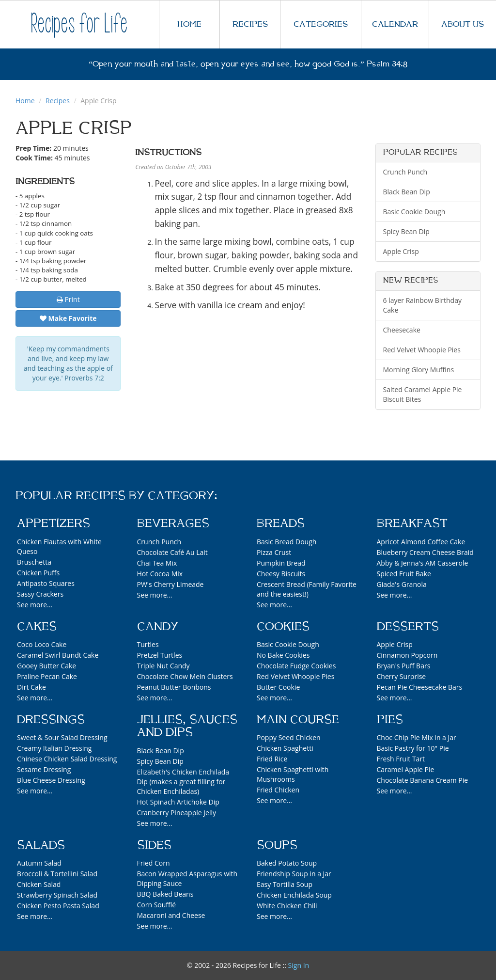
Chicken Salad (39, 884)
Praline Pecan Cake (47, 676)
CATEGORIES (321, 24)
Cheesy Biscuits (281, 574)
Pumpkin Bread (281, 563)
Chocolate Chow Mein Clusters (185, 676)
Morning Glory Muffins (419, 370)
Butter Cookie (278, 687)
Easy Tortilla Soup (285, 884)
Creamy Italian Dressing (54, 748)
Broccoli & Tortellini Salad (57, 874)
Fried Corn (154, 863)
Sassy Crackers (40, 594)
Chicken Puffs (38, 573)
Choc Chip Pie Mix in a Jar (417, 737)
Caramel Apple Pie (406, 769)
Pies (390, 720)
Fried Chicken (278, 790)
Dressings (51, 720)
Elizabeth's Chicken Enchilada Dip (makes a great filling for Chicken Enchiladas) (183, 782)
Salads (41, 845)
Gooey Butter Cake (46, 666)
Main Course (298, 720)
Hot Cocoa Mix (160, 574)
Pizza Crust (274, 552)
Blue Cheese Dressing (51, 780)
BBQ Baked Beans (165, 894)
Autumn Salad (39, 863)
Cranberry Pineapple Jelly (177, 813)
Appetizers (54, 523)
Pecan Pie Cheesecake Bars (420, 687)
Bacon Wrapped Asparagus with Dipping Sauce (187, 878)
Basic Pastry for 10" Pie (413, 748)
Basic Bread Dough (287, 542)
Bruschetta (34, 562)
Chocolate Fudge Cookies (296, 666)
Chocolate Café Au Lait (172, 552)
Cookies (283, 627)
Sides (154, 845)
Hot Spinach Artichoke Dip (178, 802)
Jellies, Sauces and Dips (187, 726)
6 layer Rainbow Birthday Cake (422, 305)
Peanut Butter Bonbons (174, 687)
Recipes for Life (79, 24)
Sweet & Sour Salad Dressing (62, 737)
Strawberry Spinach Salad (57, 895)
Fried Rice (272, 759)
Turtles (148, 644)
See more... (35, 605)
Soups (277, 845)
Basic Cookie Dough (414, 212)
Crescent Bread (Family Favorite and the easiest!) (307, 589)
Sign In (299, 965)
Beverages (173, 523)
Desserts (408, 627)
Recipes (58, 101)
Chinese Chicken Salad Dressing (67, 759)
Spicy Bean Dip (406, 231)
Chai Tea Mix (157, 563)
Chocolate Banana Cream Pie (423, 780)
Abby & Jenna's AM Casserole (423, 563)
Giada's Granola (402, 584)
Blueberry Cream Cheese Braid (425, 552)
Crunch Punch (405, 172)
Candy (158, 627)
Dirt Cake (31, 687)
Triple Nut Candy (163, 666)
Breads (281, 523)
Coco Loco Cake (42, 644)
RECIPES (250, 24)
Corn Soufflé (157, 905)
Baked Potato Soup (287, 863)
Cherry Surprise (402, 676)
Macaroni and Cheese (171, 915)
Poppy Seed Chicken (289, 737)
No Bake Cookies (283, 655)
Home (25, 101)
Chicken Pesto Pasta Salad (58, 906)
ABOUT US (463, 24)
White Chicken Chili (287, 906)
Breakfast (412, 523)
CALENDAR (395, 24)
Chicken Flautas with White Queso (59, 546)
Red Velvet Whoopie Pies (422, 350)
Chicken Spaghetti (285, 748)
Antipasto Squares (46, 583)
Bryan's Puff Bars (404, 666)
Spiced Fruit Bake (404, 574)
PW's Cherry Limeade (170, 584)
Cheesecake (402, 330)
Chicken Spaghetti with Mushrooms (293, 774)
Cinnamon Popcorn (407, 655)
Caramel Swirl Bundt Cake (58, 655)
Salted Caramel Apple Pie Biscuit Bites (423, 394)
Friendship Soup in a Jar (294, 874)
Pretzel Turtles (160, 655)
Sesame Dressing (44, 769)
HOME (189, 24)
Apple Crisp (401, 251)
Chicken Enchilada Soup (294, 895)
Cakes (37, 627)
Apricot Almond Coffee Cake (421, 542)
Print (68, 299)
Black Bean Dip (407, 192)
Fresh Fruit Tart (401, 759)
